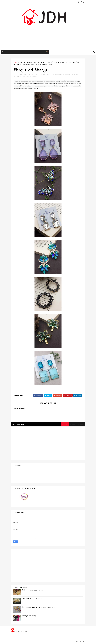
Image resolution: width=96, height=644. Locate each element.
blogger (65, 424)
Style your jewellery (29, 616)
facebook (80, 424)
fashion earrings (46, 62)
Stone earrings (71, 62)
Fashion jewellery (59, 62)
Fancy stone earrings (33, 62)
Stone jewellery (31, 64)
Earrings (22, 62)
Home (16, 62)
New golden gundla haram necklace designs (39, 607)
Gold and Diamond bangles (32, 599)
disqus (73, 424)
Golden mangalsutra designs (33, 590)
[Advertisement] (48, 32)
